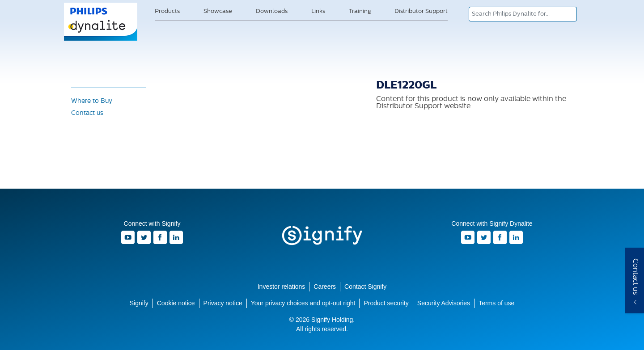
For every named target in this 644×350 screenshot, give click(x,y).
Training (360, 11)
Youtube (128, 237)
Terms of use (496, 303)
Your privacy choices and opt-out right (303, 303)
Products (167, 11)
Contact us (87, 113)
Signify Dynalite (101, 40)
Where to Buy (92, 101)
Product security (386, 303)
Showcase (218, 11)
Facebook (160, 237)
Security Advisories (444, 303)
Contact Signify (365, 287)
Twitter (144, 237)
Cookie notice (176, 303)
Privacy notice (223, 303)
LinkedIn (176, 237)
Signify (322, 236)
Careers (325, 287)
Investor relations (282, 287)
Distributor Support (421, 11)
